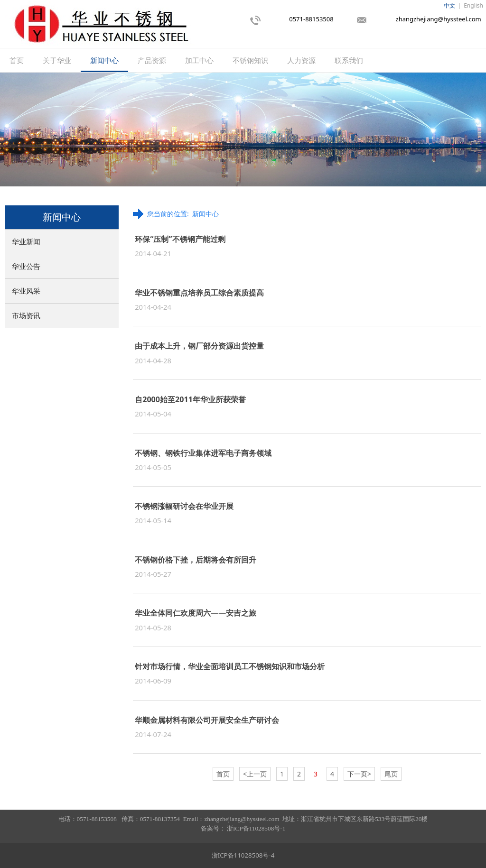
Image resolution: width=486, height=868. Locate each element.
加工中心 (199, 60)
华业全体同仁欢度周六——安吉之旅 (196, 613)
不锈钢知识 (250, 60)
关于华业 (57, 60)
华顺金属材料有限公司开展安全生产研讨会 (207, 720)
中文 (449, 5)
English (473, 5)
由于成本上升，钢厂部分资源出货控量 (199, 346)
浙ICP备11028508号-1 (256, 828)
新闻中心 (104, 60)
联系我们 (349, 60)
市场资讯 (26, 315)
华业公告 (26, 266)
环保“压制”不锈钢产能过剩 (180, 239)
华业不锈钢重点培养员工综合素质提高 (199, 293)
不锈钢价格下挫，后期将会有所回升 (196, 560)
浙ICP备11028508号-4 (243, 855)
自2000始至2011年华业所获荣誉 (190, 399)
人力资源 (301, 60)
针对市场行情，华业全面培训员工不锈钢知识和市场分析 (230, 666)
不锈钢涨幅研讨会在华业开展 (184, 506)
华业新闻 (26, 241)
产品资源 (152, 60)
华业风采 (26, 291)
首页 (17, 60)
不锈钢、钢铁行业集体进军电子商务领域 (203, 453)
